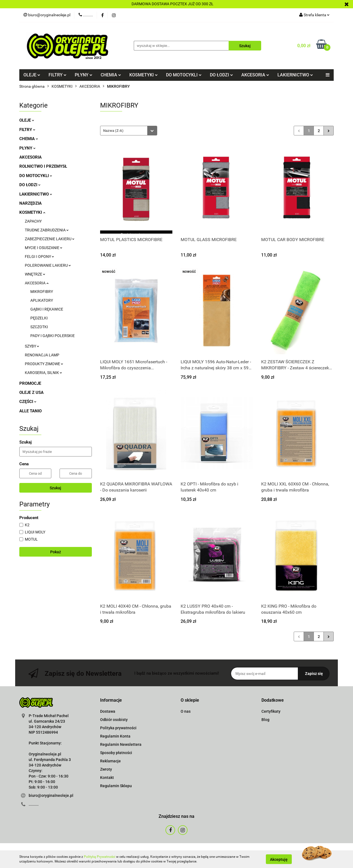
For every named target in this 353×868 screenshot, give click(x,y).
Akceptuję (279, 859)
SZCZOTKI (39, 327)
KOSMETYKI (144, 75)
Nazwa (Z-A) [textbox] (113, 131)
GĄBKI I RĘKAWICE (47, 309)
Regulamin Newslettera (121, 744)
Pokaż (56, 552)
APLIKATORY (42, 300)
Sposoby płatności (116, 753)
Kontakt (107, 778)
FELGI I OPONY (39, 257)
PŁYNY (84, 75)
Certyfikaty (271, 711)
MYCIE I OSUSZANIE (44, 248)
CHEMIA (111, 75)
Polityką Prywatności (100, 857)
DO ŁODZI (221, 75)
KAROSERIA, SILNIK (43, 373)
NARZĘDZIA (30, 203)
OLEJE (32, 75)
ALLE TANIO (30, 411)
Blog (265, 720)
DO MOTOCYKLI (184, 75)
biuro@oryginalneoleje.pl (51, 795)
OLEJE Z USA (31, 392)
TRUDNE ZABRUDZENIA (47, 230)
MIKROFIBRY (42, 292)
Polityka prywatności (118, 728)
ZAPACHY (33, 221)
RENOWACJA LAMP (42, 355)
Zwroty (106, 769)
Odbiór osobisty (114, 720)
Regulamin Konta (115, 736)
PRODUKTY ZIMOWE (44, 364)
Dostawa (108, 711)
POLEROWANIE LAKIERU (48, 265)
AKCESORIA (255, 75)
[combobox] (129, 131)
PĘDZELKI (39, 318)
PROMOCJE (30, 383)
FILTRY (58, 75)
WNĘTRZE (35, 274)
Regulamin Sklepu (116, 786)
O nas (186, 711)
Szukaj (55, 488)
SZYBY (32, 346)
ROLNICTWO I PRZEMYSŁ (43, 166)
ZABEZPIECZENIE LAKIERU (50, 239)
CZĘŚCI (28, 402)
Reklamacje (110, 761)
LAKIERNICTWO (295, 75)
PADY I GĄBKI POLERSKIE (53, 336)
